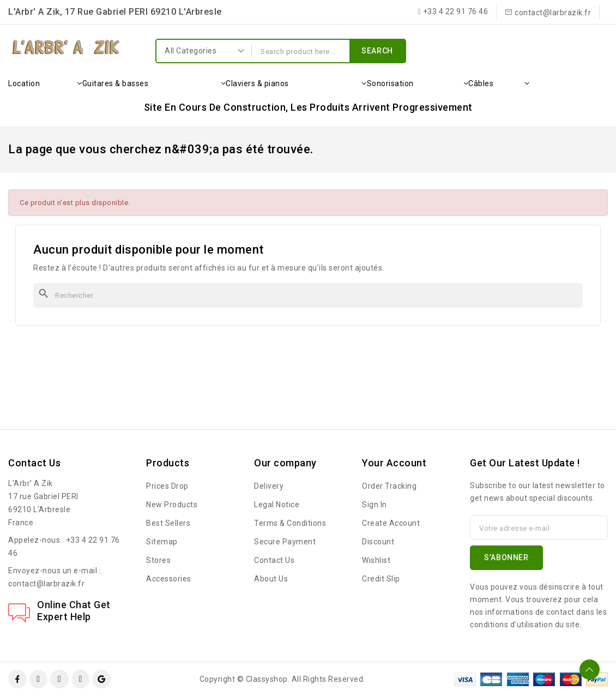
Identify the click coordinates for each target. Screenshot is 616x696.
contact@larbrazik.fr (46, 584)
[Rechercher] (308, 295)
